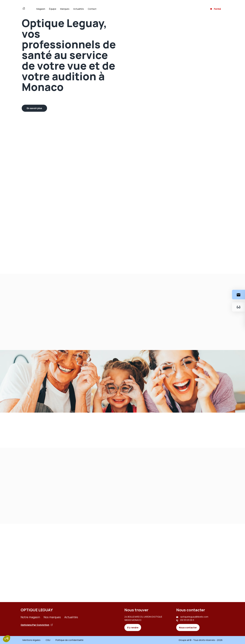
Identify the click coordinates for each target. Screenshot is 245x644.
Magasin (41, 9)
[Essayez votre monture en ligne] (239, 307)
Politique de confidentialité (69, 640)
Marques (65, 9)
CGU (48, 640)
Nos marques (52, 617)
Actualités (79, 9)
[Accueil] (24, 9)
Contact (92, 9)
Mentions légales (31, 640)
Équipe (53, 9)
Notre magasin (30, 617)
